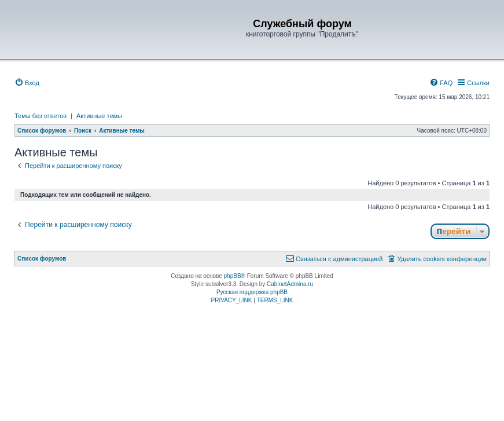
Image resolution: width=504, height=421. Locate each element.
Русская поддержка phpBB (252, 292)
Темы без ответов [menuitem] (41, 116)
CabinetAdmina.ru (290, 284)
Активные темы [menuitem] (99, 116)
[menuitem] (27, 83)
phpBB (233, 276)
